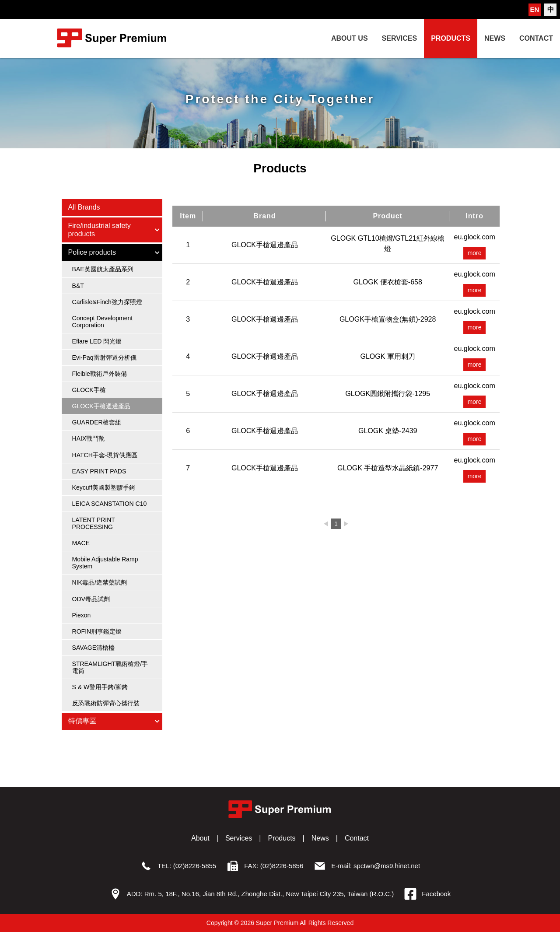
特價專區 (115, 721)
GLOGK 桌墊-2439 (388, 431)
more (475, 253)
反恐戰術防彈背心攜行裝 (106, 703)
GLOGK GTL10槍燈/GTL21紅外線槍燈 (388, 244)
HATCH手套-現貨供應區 (105, 455)
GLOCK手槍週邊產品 (101, 406)
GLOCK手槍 (89, 390)
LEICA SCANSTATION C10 (110, 504)
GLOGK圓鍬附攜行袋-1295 (388, 394)
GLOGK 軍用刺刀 (387, 356)
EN (535, 9)
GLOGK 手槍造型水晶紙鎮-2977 (388, 468)
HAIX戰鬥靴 (89, 438)
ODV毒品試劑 (91, 599)
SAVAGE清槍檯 (94, 648)
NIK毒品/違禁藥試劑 (100, 582)
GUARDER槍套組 (97, 422)
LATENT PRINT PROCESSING (94, 523)
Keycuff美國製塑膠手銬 (104, 487)
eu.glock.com (475, 237)
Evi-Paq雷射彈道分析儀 (104, 357)
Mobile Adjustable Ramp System (105, 563)
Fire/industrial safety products (115, 229)
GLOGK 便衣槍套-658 (387, 282)
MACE (81, 543)
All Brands (84, 207)
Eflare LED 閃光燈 (97, 341)
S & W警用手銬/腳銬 (100, 687)
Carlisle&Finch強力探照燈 (107, 302)
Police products (115, 252)
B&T (78, 286)
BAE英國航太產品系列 (103, 269)
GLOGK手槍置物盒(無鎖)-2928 (388, 319)
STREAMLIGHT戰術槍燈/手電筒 (110, 667)
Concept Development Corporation (103, 322)
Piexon (82, 615)
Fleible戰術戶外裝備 (100, 374)
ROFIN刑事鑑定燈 (97, 631)
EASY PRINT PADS (99, 471)
